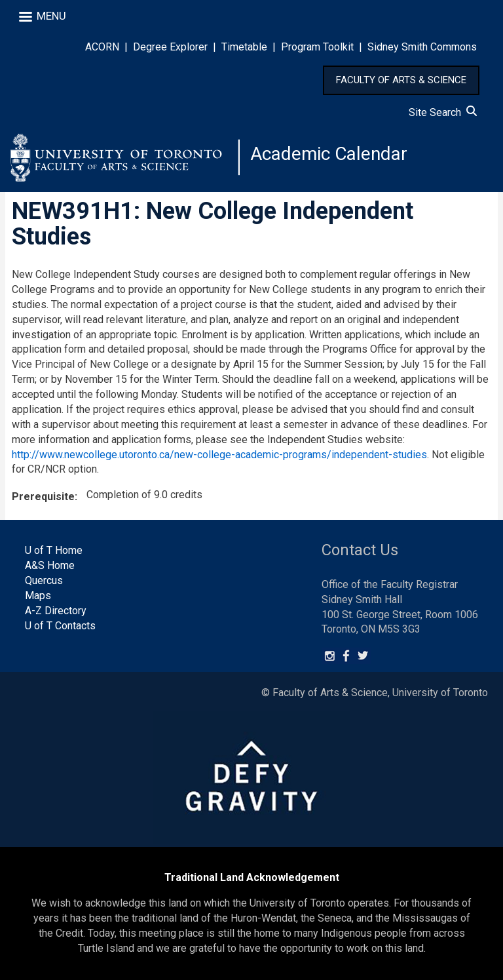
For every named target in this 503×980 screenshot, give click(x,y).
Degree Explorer (170, 47)
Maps (38, 596)
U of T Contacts (60, 626)
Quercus (44, 580)
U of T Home (54, 550)
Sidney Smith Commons (422, 47)
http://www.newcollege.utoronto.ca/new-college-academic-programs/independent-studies (219, 455)
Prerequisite (43, 497)
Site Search (443, 112)
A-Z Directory (56, 611)
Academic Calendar (329, 154)
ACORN (102, 47)
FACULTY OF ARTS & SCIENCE (401, 80)
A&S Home (50, 565)
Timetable (244, 47)
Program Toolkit (317, 47)
